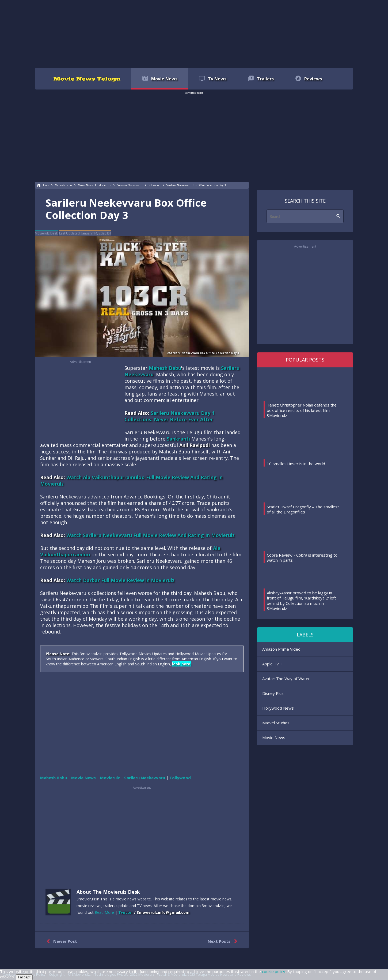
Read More (104, 912)
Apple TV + (272, 664)
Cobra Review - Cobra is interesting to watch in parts (302, 558)
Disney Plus (273, 693)
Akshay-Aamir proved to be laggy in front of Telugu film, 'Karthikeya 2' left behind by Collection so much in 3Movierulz (301, 601)
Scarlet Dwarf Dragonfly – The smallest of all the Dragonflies (303, 509)
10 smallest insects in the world (296, 464)
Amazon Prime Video (281, 649)
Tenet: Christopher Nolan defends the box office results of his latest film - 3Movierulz (302, 410)
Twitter (126, 912)
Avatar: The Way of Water (286, 679)
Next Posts (224, 941)
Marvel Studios (276, 723)
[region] (194, 33)
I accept (24, 977)
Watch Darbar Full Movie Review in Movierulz (120, 580)
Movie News (274, 737)
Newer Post (61, 941)
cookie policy (274, 971)
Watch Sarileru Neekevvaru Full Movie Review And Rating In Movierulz (151, 535)
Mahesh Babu (165, 368)
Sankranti (178, 439)
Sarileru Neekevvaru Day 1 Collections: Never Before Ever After (169, 416)
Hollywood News (278, 708)
